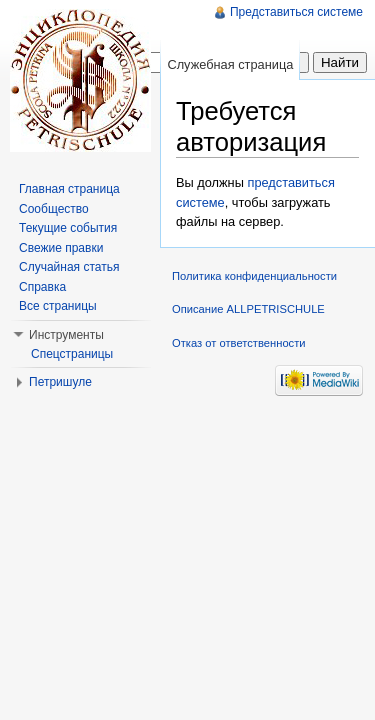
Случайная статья (69, 267)
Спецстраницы (72, 354)
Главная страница (69, 189)
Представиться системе (296, 12)
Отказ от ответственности (239, 343)
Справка (42, 287)
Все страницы (58, 306)
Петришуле (60, 382)
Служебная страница (230, 64)
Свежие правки (61, 248)
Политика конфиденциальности (254, 276)
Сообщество (54, 209)
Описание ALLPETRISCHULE (248, 309)
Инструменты (66, 335)
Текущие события (68, 228)
